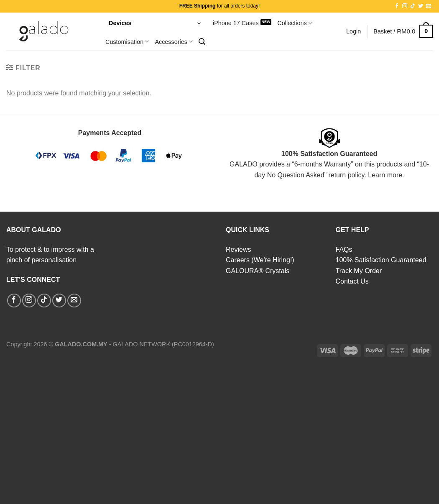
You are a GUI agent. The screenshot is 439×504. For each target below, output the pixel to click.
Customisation (127, 42)
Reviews (238, 249)
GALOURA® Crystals (258, 271)
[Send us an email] (429, 6)
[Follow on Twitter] (421, 6)
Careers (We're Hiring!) (260, 260)
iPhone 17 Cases (236, 23)
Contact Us (352, 281)
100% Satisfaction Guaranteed (381, 260)
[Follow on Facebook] (397, 6)
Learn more (385, 175)
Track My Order (359, 271)
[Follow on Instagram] (405, 6)
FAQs (344, 249)
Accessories (174, 42)
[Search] (202, 42)
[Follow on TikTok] (413, 6)
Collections (295, 23)
